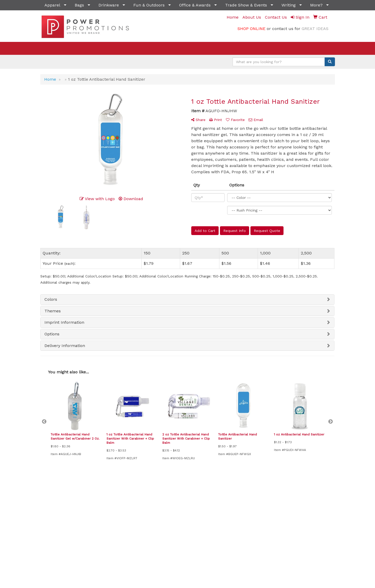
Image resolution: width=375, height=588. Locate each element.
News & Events (103, 497)
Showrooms (151, 504)
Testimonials (202, 504)
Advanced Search (155, 497)
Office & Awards (195, 5)
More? (316, 5)
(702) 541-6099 (320, 558)
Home (45, 497)
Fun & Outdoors (149, 5)
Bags (79, 5)
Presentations (203, 497)
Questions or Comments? (66, 520)
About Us (48, 504)
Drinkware (109, 5)
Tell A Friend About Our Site (68, 527)
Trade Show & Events (246, 5)
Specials (98, 504)
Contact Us (49, 511)
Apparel (52, 5)
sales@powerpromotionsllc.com (303, 565)
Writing (289, 5)
